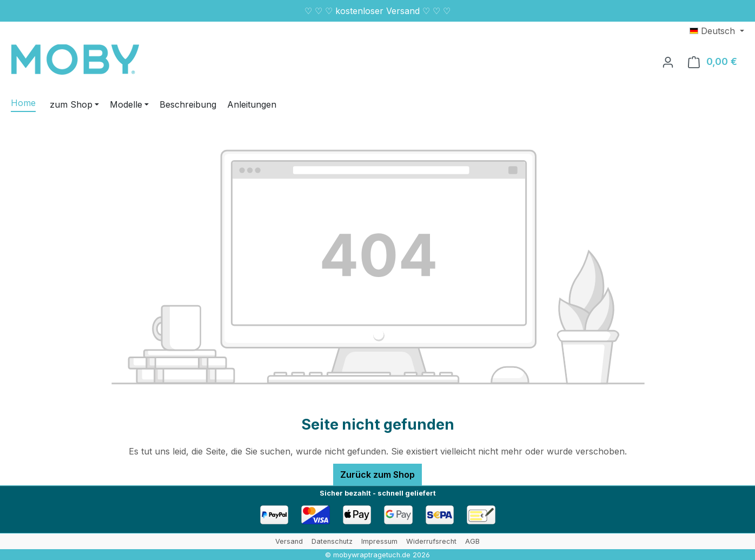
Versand (289, 541)
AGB (472, 541)
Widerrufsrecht (431, 541)
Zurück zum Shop (377, 475)
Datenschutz (332, 541)
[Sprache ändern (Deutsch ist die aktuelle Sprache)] (717, 31)
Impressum (379, 541)
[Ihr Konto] (668, 62)
